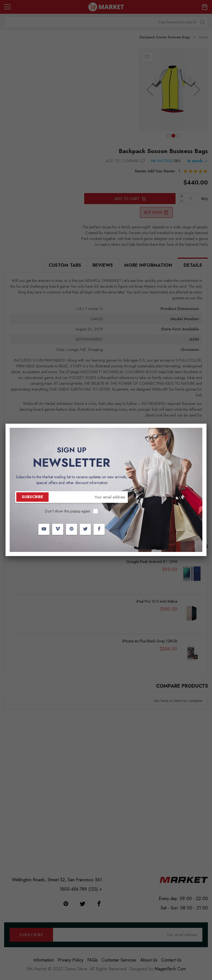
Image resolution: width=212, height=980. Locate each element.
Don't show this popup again (68, 511)
